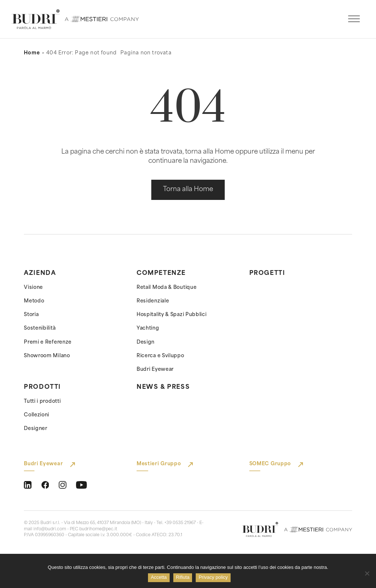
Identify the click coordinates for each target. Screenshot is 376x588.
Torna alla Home (188, 189)
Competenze (161, 273)
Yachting (148, 328)
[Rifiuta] (367, 573)
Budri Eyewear (155, 370)
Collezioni (37, 415)
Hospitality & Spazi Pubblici (172, 315)
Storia (31, 315)
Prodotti (42, 387)
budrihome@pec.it (98, 529)
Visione (33, 288)
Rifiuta (183, 578)
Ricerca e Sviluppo (160, 356)
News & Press (163, 387)
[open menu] (354, 19)
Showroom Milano (47, 356)
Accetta (159, 578)
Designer (36, 429)
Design (146, 342)
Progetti (267, 273)
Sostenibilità (40, 328)
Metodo (34, 301)
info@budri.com (50, 529)
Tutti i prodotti (42, 401)
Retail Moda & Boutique (167, 288)
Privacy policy (214, 578)
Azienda (40, 273)
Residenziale (153, 301)
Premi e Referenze (48, 342)
